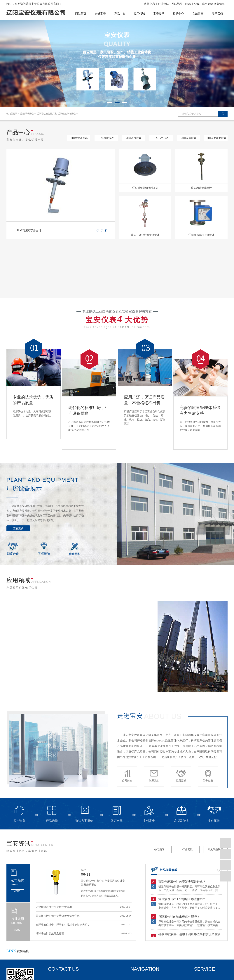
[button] (110, 102)
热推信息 (150, 4)
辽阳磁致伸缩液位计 (68, 114)
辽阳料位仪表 (106, 138)
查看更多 (18, 528)
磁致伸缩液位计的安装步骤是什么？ (182, 883)
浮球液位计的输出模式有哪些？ (179, 918)
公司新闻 (159, 849)
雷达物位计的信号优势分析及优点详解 (58, 917)
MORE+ (18, 891)
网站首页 (81, 14)
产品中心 (120, 14)
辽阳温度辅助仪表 (216, 138)
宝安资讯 (159, 14)
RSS (188, 4)
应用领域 (139, 14)
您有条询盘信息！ (215, 4)
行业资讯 (187, 849)
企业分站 (163, 4)
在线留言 (198, 14)
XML (197, 4)
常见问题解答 (215, 849)
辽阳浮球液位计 (28, 114)
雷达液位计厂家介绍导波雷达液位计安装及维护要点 (103, 883)
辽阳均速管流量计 (201, 188)
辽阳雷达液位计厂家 (47, 114)
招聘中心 (178, 14)
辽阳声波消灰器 (79, 138)
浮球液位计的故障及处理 (50, 935)
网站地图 (177, 4)
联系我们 (217, 14)
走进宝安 (100, 14)
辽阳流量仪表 (188, 138)
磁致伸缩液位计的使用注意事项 (54, 908)
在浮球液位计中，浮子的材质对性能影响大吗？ (63, 926)
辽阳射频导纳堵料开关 (145, 188)
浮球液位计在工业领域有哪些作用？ (182, 900)
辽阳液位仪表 (134, 138)
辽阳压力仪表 (161, 138)
